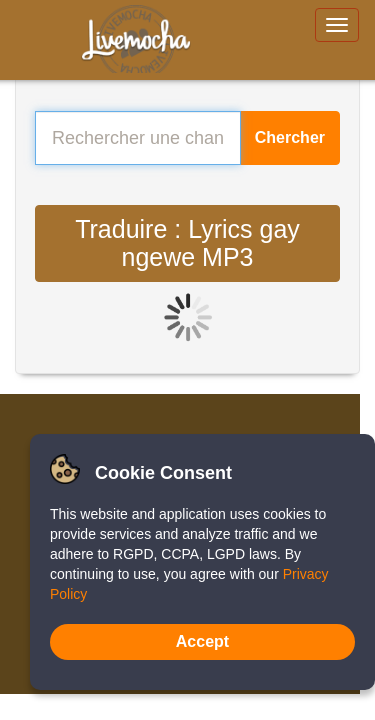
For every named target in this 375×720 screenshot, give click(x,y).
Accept (202, 641)
